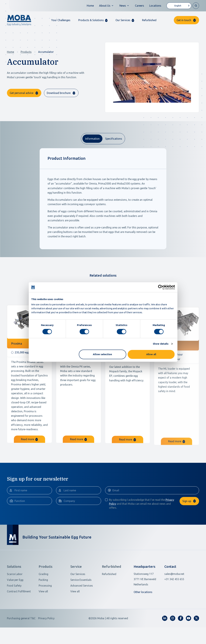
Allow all (151, 354)
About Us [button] (105, 6)
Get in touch (184, 20)
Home (90, 6)
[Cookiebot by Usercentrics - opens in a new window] (160, 287)
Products (26, 52)
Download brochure (59, 93)
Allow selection (102, 354)
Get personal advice (22, 93)
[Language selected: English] (179, 6)
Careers (140, 6)
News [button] (123, 6)
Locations (155, 6)
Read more (29, 449)
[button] (93, 20)
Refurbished (149, 20)
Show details (161, 344)
